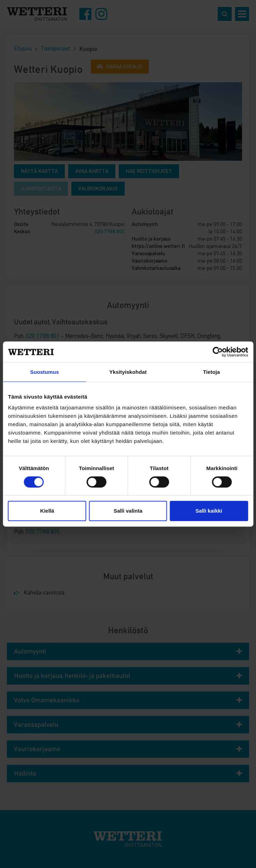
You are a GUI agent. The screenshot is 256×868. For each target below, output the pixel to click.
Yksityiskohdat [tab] (128, 372)
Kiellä (47, 511)
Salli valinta (128, 511)
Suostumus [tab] (45, 372)
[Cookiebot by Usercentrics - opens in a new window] (218, 352)
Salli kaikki (209, 511)
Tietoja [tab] (212, 372)
